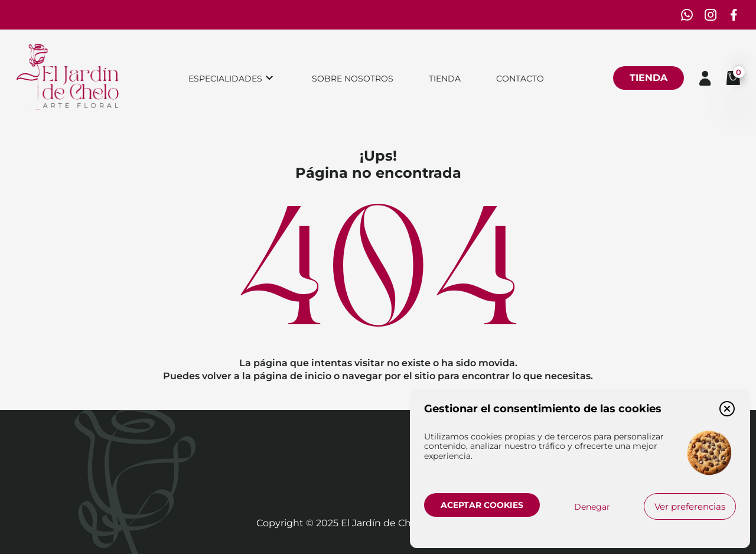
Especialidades (225, 79)
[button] (727, 409)
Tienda (445, 79)
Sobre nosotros (353, 79)
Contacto (520, 79)
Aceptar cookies (482, 505)
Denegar (592, 507)
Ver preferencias (690, 506)
